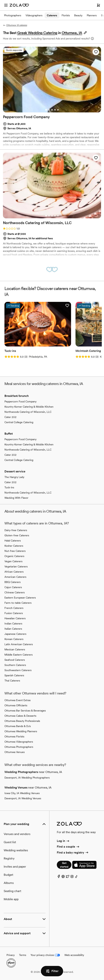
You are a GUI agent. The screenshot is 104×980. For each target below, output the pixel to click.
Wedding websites (16, 850)
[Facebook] (59, 877)
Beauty (78, 15)
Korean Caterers (14, 639)
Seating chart (12, 891)
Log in (63, 841)
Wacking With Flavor (16, 498)
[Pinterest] (63, 877)
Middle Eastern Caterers (19, 655)
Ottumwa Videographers (19, 742)
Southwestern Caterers (18, 670)
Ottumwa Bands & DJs (18, 726)
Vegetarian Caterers (16, 566)
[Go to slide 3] (52, 110)
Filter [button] (52, 971)
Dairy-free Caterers (16, 530)
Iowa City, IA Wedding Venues (22, 793)
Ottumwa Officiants (16, 705)
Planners (92, 15)
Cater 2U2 (10, 417)
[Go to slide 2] (49, 110)
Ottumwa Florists (14, 736)
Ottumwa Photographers (19, 747)
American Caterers (15, 577)
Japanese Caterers (15, 634)
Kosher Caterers (14, 546)
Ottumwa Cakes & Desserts (20, 716)
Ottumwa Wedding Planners (21, 731)
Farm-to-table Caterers (18, 603)
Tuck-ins (9, 487)
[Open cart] (98, 5)
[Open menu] (6, 5)
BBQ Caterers (12, 582)
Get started (64, 865)
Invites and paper (15, 867)
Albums (9, 883)
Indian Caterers (13, 624)
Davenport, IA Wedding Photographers (27, 778)
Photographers (13, 15)
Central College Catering (19, 422)
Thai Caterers (12, 681)
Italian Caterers (13, 629)
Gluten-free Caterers (17, 535)
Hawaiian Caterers (15, 618)
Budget (8, 875)
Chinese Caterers (15, 592)
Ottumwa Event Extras (17, 700)
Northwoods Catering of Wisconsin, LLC (28, 412)
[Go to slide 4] (55, 110)
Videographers (34, 15)
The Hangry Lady (14, 477)
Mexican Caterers (15, 649)
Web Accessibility (0, 0)
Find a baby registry (73, 852)
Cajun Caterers (13, 587)
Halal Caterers (13, 541)
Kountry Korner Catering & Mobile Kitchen (29, 407)
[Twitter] (68, 877)
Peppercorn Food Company (20, 401)
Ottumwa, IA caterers (15, 25)
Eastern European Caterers (20, 598)
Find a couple (68, 847)
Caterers (52, 15)
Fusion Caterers (14, 613)
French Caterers (14, 608)
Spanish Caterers (14, 675)
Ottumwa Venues (15, 752)
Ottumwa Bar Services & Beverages (25, 711)
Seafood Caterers (15, 660)
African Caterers (14, 572)
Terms (23, 955)
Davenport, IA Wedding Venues (23, 798)
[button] (74, 33)
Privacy (11, 955)
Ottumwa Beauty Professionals (22, 721)
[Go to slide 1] (46, 110)
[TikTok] (76, 877)
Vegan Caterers (13, 561)
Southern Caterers (15, 665)
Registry (9, 858)
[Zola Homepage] (19, 5)
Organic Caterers (14, 556)
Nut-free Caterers (15, 551)
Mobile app (11, 899)
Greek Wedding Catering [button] (37, 33)
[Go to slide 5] (58, 110)
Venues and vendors (17, 834)
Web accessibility (74, 955)
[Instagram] (72, 877)
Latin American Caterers (19, 644)
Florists (66, 15)
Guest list (10, 842)
